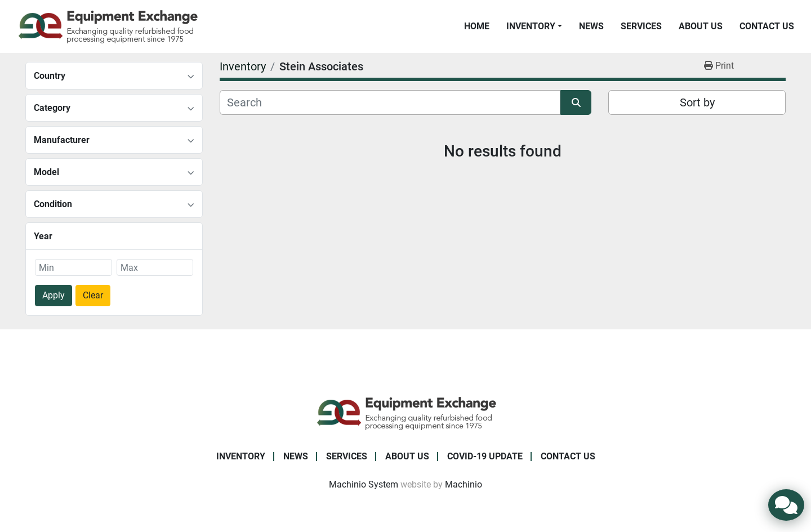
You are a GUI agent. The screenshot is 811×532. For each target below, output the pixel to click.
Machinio (464, 484)
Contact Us (767, 26)
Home (477, 26)
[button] (534, 26)
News (591, 26)
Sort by (697, 102)
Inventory (531, 26)
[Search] (390, 102)
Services (641, 26)
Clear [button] (93, 295)
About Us (701, 26)
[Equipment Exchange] (406, 412)
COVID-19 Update (485, 456)
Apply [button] (54, 295)
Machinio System (364, 484)
